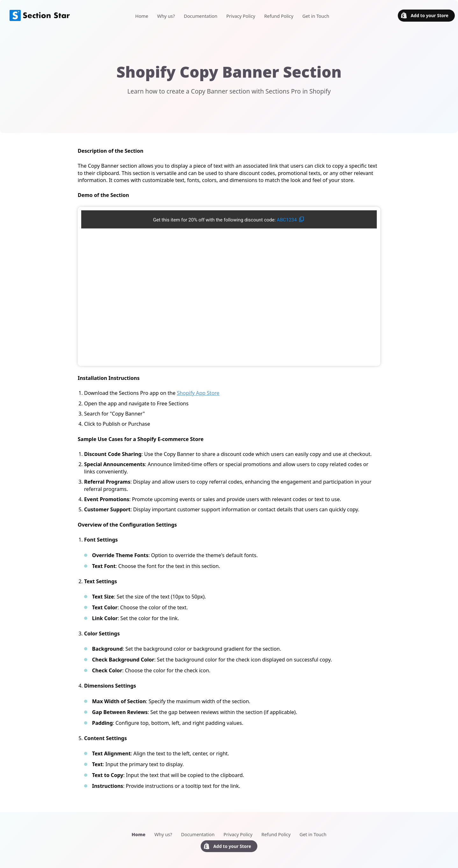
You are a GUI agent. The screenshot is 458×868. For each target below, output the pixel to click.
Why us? (166, 16)
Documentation (200, 16)
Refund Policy (279, 16)
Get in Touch (316, 16)
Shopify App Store (198, 393)
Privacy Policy (241, 16)
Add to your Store (425, 15)
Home (142, 16)
